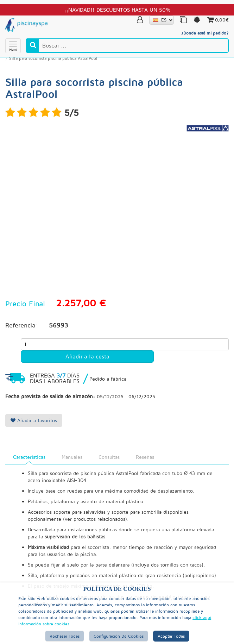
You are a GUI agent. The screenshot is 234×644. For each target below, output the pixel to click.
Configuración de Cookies (119, 636)
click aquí (202, 617)
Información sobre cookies (44, 624)
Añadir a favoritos (34, 420)
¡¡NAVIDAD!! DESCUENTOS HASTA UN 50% (117, 10)
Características (29, 457)
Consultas (109, 457)
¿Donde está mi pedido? (205, 33)
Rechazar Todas (65, 636)
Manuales (72, 457)
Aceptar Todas (171, 636)
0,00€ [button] (217, 20)
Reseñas (145, 457)
